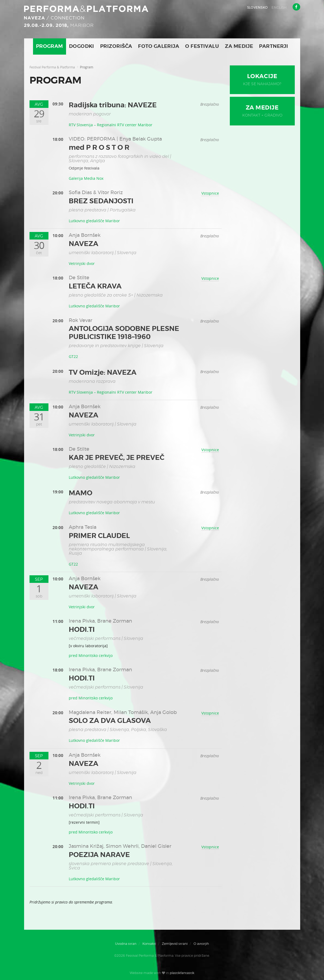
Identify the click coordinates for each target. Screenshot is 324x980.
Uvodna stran (126, 944)
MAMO (81, 493)
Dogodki (82, 46)
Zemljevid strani (175, 944)
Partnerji (274, 46)
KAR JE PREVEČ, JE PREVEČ (117, 458)
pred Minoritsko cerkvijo (91, 655)
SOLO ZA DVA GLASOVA (110, 721)
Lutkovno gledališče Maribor (94, 221)
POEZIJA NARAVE (99, 855)
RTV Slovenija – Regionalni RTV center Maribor (111, 125)
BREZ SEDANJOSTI (101, 201)
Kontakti (149, 944)
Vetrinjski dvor (82, 263)
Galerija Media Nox (86, 178)
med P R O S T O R (99, 148)
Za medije (239, 46)
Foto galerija (159, 46)
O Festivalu (202, 46)
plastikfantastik (182, 973)
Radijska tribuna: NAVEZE (113, 105)
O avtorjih (201, 944)
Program (50, 46)
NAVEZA (84, 244)
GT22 (73, 356)
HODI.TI (82, 630)
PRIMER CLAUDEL (99, 536)
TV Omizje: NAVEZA (103, 373)
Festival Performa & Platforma (52, 67)
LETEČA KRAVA (95, 286)
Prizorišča (116, 46)
